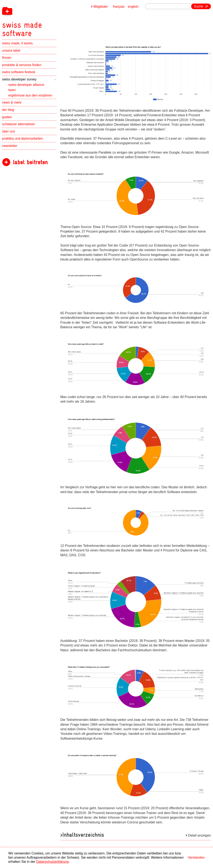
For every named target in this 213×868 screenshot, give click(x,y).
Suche (199, 6)
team (12, 90)
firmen (7, 58)
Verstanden (196, 857)
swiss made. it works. (18, 43)
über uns (9, 131)
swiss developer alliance (26, 85)
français (119, 7)
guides (7, 117)
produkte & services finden (22, 65)
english (133, 7)
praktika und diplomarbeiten (23, 138)
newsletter (10, 146)
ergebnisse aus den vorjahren (30, 95)
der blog (8, 110)
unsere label (11, 51)
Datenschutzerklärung (52, 862)
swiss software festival (19, 72)
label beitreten (30, 162)
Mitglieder (101, 7)
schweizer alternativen (19, 124)
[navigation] (44, 19)
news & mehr (12, 102)
